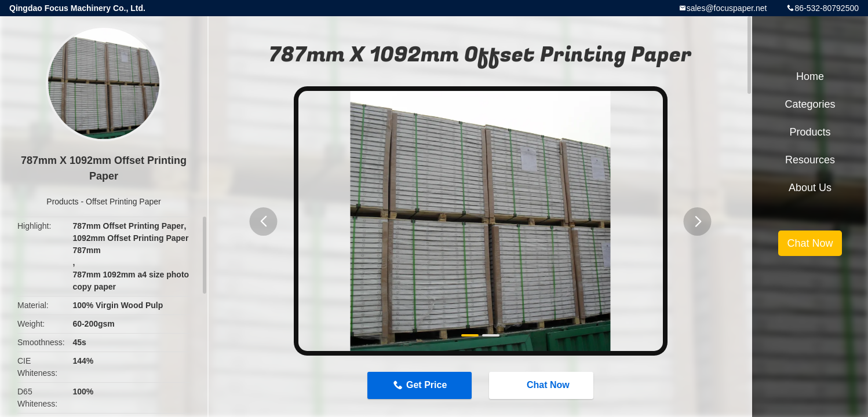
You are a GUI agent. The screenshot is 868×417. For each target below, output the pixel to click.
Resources (810, 160)
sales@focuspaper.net (727, 8)
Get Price (426, 385)
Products (62, 202)
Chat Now (542, 385)
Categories (810, 104)
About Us (810, 188)
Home (810, 76)
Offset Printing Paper (123, 202)
